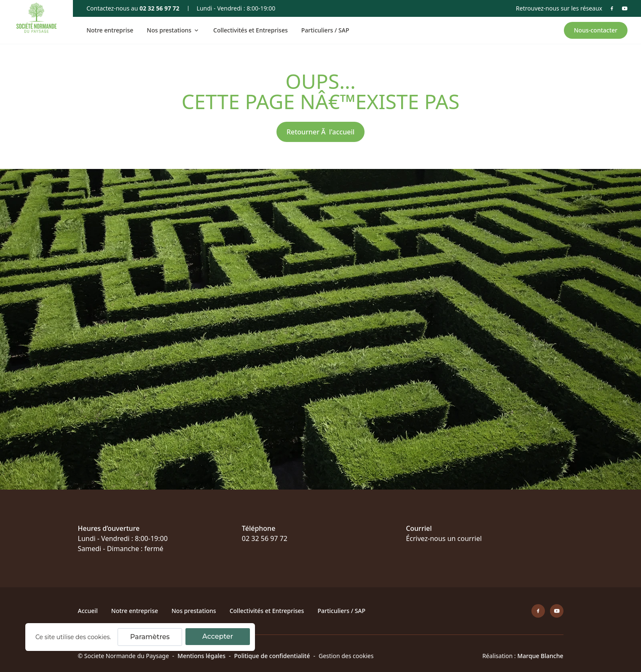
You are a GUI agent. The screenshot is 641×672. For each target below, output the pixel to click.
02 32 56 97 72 (160, 8)
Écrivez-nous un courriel (444, 538)
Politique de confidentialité (272, 656)
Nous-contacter (596, 30)
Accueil (88, 611)
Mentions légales (201, 656)
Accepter (218, 636)
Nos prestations (194, 611)
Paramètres (150, 637)
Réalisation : (523, 656)
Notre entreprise (110, 30)
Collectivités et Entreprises (251, 30)
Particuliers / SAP (325, 30)
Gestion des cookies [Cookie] (346, 656)
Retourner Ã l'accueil (320, 132)
